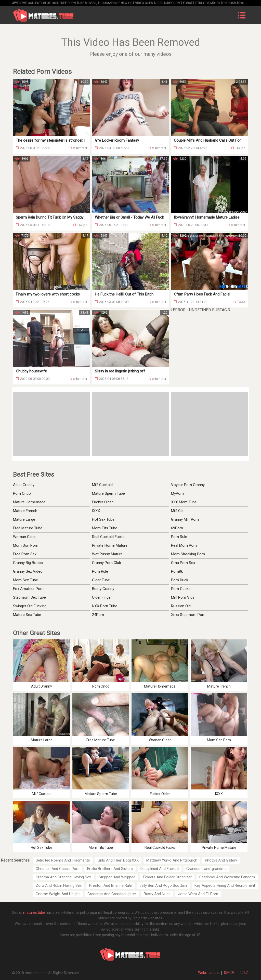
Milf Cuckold (102, 485)
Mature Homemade (29, 502)
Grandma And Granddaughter (112, 894)
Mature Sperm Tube (108, 493)
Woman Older (24, 537)
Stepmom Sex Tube (29, 597)
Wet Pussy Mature (107, 554)
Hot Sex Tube (103, 519)
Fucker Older (102, 502)
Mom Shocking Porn (188, 554)
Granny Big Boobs (28, 563)
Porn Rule (179, 537)
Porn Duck (180, 580)
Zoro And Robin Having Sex (59, 885)
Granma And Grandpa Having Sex (63, 877)
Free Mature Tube (28, 528)
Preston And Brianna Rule (110, 885)
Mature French (25, 511)
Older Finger (102, 597)
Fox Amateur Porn (28, 589)
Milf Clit (177, 511)
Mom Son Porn (26, 545)
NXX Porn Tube (105, 606)
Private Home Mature (110, 545)
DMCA (229, 973)
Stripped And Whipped (117, 877)
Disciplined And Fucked (160, 869)
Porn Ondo (22, 493)
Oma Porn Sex (183, 563)
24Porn (98, 615)
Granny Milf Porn (185, 519)
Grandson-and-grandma (206, 869)
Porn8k (177, 571)
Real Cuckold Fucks (108, 537)
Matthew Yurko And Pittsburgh (172, 860)
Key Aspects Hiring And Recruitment (225, 885)
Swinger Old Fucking (30, 606)
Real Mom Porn (184, 545)
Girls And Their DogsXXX (118, 860)
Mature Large (24, 519)
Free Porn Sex (25, 554)
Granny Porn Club (107, 563)
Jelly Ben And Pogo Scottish (163, 885)
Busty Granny (103, 589)
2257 (244, 973)
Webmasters (208, 973)
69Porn (177, 528)
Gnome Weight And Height (58, 894)
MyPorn (177, 493)
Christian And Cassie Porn (58, 869)
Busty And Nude (157, 894)
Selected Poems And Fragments (63, 860)
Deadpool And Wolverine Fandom (227, 877)
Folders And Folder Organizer (167, 877)
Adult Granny (24, 485)
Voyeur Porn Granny (188, 485)
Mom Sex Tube (25, 580)
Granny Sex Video (28, 571)
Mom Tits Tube (105, 528)
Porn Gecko (181, 589)
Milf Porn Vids (183, 597)
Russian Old (181, 606)
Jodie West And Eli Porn (198, 894)
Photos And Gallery (221, 860)
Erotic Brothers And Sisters (110, 869)
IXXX (96, 511)
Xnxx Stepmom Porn (188, 615)
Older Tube (101, 580)
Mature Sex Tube (27, 615)
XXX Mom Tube (184, 502)
